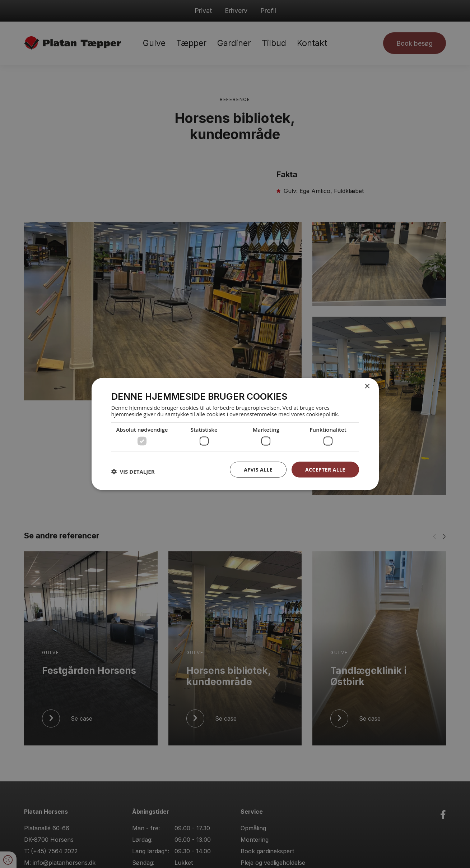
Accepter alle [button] (325, 469)
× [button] (367, 386)
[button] (133, 471)
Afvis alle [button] (258, 469)
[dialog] (235, 434)
